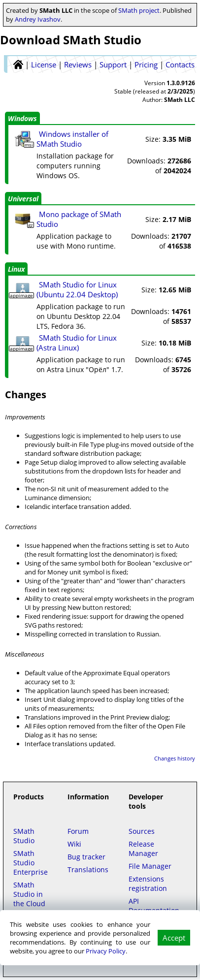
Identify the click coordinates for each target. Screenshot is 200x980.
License (44, 64)
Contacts (180, 64)
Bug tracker (86, 857)
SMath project (139, 10)
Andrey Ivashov (38, 19)
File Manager (150, 866)
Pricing (146, 64)
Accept (174, 938)
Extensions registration (148, 884)
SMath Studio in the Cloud (29, 894)
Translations (88, 869)
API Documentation (154, 906)
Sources (142, 831)
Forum (78, 831)
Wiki (74, 844)
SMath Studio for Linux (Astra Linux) (77, 343)
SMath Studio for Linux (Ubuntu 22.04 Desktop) (77, 289)
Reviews (78, 64)
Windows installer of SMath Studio (72, 139)
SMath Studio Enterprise (31, 863)
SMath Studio (24, 836)
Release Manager (143, 849)
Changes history (175, 758)
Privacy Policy (106, 951)
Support (113, 64)
